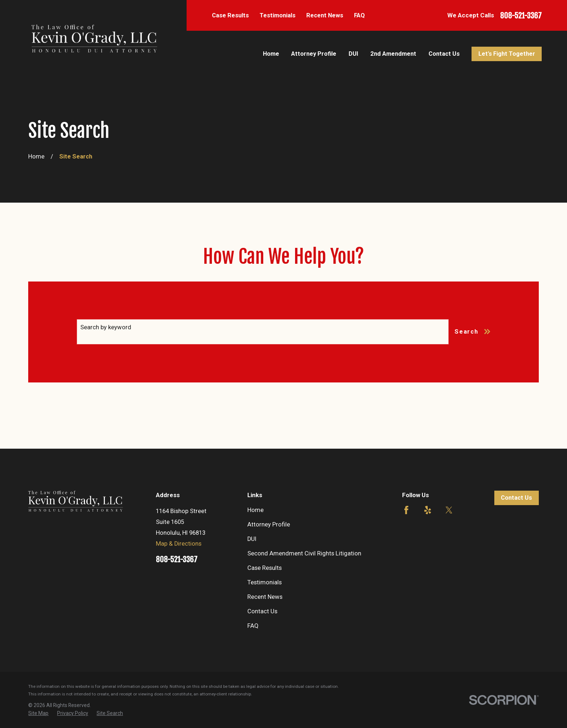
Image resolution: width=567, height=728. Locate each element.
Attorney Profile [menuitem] (314, 54)
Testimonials (278, 15)
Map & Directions (179, 544)
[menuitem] (38, 713)
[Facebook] (406, 510)
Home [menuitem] (271, 54)
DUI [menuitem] (353, 54)
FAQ (359, 15)
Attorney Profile (269, 524)
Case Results (230, 15)
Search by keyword (106, 327)
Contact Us (262, 611)
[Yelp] (428, 510)
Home (255, 510)
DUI (252, 539)
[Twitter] (449, 510)
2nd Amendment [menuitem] (393, 54)
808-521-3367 (521, 16)
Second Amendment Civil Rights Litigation (304, 553)
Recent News (325, 15)
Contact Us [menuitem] (444, 54)
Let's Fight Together (507, 54)
